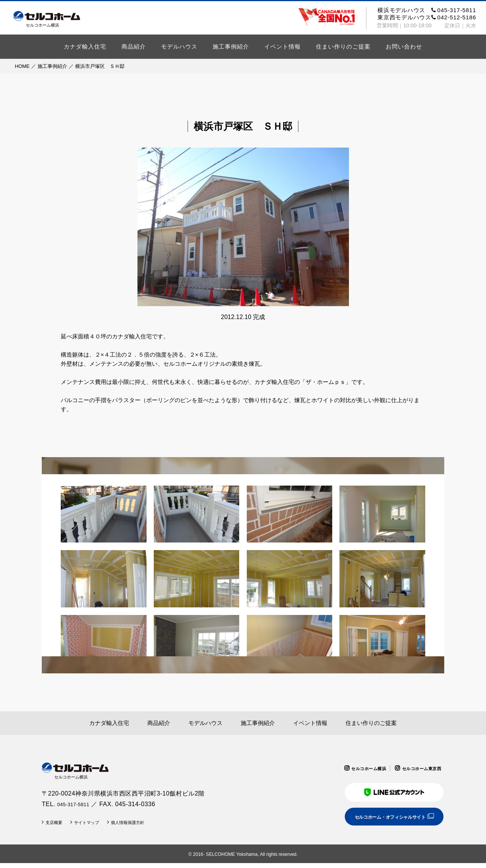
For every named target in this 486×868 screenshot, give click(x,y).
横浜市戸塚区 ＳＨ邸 (100, 66)
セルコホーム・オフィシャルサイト (380, 821)
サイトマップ (95, 827)
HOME (22, 66)
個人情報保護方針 (145, 827)
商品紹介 (134, 46)
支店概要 (57, 827)
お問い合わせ (404, 46)
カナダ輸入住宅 (85, 46)
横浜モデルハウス (427, 10)
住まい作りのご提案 (343, 46)
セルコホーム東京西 (417, 768)
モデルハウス (179, 46)
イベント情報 (282, 46)
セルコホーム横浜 (354, 768)
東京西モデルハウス (427, 17)
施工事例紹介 (231, 46)
